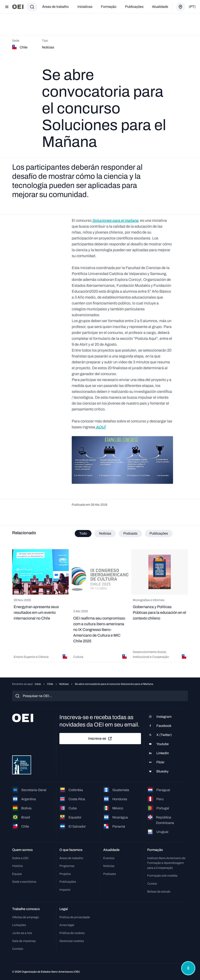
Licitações (19, 925)
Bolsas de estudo (159, 892)
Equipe (17, 874)
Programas (67, 866)
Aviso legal (67, 925)
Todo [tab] (83, 533)
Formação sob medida (162, 876)
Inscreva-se (100, 739)
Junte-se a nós (22, 933)
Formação (109, 7)
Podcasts (110, 874)
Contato (18, 949)
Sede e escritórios (24, 882)
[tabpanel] (100, 606)
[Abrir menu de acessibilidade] (188, 968)
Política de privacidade (75, 917)
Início (38, 684)
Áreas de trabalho (55, 7)
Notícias (64, 684)
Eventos (109, 858)
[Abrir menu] (7, 7)
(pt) (192, 7)
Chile (50, 684)
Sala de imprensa (24, 941)
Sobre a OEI (20, 858)
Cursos (152, 884)
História (17, 866)
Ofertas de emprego (26, 917)
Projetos (65, 874)
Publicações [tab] (159, 533)
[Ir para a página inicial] (18, 7)
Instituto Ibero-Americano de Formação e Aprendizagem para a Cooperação (166, 863)
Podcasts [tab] (130, 533)
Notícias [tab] (105, 533)
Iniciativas (85, 7)
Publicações (134, 7)
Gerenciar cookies (72, 941)
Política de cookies (72, 933)
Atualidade (160, 7)
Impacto (65, 890)
